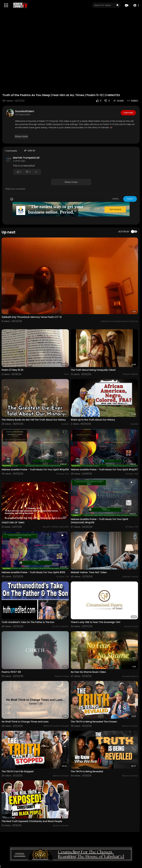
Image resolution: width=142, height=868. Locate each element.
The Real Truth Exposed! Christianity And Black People (32, 821)
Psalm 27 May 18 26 (12, 370)
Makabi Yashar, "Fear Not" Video (89, 572)
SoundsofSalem (25, 111)
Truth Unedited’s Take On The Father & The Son (28, 622)
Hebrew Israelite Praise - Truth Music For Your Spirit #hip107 (104, 470)
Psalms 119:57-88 (11, 672)
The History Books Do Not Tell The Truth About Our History (34, 420)
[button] (136, 5)
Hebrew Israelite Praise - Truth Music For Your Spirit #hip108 (35, 470)
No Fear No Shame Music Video (88, 672)
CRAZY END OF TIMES (13, 523)
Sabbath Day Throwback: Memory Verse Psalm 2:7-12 (32, 317)
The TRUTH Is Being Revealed (87, 771)
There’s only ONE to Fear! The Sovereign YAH (96, 622)
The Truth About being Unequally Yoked (93, 370)
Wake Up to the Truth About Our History (93, 420)
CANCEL (115, 199)
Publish (130, 199)
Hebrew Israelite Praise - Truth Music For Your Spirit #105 (33, 572)
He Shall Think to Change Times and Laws (25, 722)
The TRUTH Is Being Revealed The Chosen (94, 722)
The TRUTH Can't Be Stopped (18, 771)
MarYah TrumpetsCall (26, 158)
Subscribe (128, 113)
